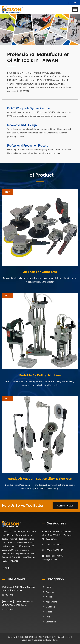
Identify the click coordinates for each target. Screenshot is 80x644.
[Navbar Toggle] (75, 10)
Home (48, 587)
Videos (49, 612)
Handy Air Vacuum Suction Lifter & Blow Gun (40, 479)
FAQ (48, 617)
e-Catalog (50, 607)
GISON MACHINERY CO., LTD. (39, 637)
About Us (50, 592)
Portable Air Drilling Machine (40, 375)
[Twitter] (6, 568)
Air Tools (50, 597)
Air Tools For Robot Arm (40, 272)
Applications (51, 602)
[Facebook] (3, 568)
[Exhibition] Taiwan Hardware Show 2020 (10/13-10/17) (18, 603)
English (74, 3)
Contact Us (51, 622)
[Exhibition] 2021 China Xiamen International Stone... (18, 589)
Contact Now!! (65, 506)
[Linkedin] (9, 568)
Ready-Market (52, 640)
